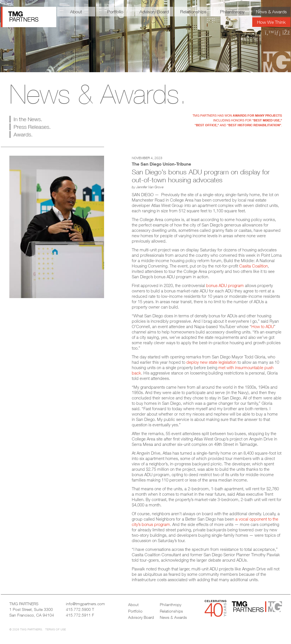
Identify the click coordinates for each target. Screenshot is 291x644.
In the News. (28, 119)
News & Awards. (98, 94)
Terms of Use (56, 629)
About (76, 12)
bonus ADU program (225, 285)
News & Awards (271, 12)
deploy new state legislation (211, 362)
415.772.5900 (78, 609)
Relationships (193, 12)
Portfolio (115, 12)
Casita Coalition (254, 266)
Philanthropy (232, 12)
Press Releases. (32, 127)
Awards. (23, 134)
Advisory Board (154, 12)
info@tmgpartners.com (85, 604)
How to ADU (263, 326)
